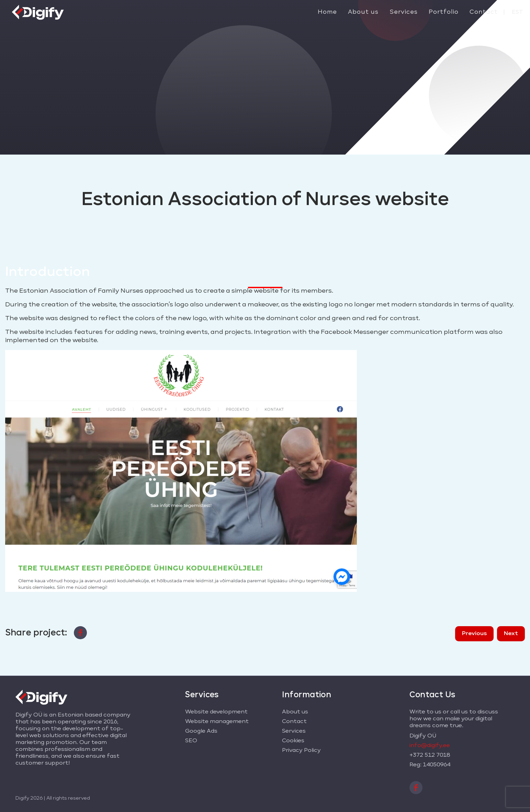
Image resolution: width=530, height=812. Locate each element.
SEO (191, 741)
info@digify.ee (430, 746)
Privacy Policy (301, 751)
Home (327, 12)
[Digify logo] (38, 11)
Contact (484, 12)
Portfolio (444, 12)
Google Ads (201, 731)
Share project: (36, 633)
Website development (216, 712)
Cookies (293, 741)
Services (404, 12)
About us (363, 12)
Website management (217, 722)
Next (511, 634)
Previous (474, 634)
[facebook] (80, 631)
